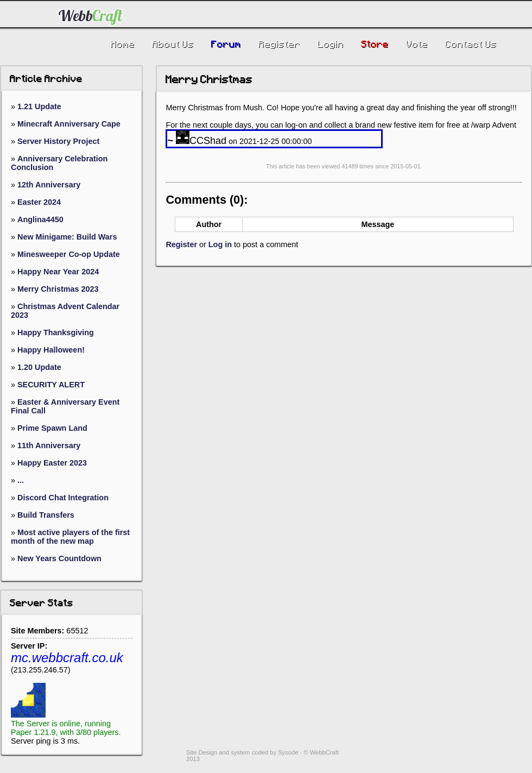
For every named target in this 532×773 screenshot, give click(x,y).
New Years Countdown (59, 558)
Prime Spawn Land (52, 428)
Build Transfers (46, 515)
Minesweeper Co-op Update (69, 254)
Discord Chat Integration (63, 498)
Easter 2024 (39, 202)
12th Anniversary (49, 185)
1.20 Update (39, 367)
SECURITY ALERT (51, 385)
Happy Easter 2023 (52, 463)
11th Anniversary (49, 445)
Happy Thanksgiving (56, 332)
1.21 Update (39, 106)
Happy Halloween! (51, 350)
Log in (220, 244)
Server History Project (58, 141)
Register (181, 244)
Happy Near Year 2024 (58, 272)
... (21, 480)
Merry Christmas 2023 (58, 289)
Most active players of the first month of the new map (70, 537)
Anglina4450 (40, 219)
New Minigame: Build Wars (67, 237)
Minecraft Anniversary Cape (69, 124)
